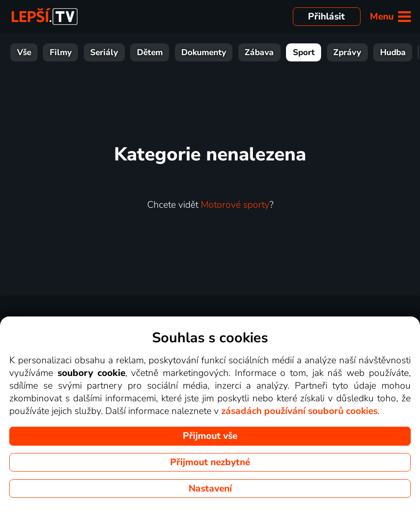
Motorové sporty (235, 205)
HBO (400, 52)
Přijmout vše (210, 436)
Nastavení (210, 489)
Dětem (116, 52)
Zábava (226, 52)
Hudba (359, 52)
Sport (270, 52)
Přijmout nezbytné (210, 462)
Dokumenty (170, 52)
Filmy (27, 52)
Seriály (70, 52)
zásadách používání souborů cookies (299, 411)
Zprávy (314, 52)
